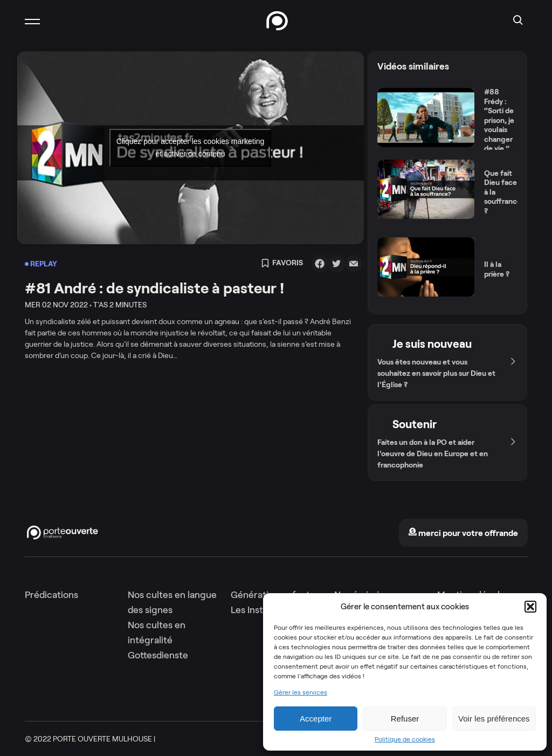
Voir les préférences (494, 719)
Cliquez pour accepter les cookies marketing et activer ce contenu (191, 147)
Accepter (316, 719)
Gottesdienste (158, 655)
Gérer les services (301, 692)
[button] (530, 607)
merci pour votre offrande (463, 533)
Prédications (51, 595)
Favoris (282, 264)
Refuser (405, 719)
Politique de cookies (405, 739)
